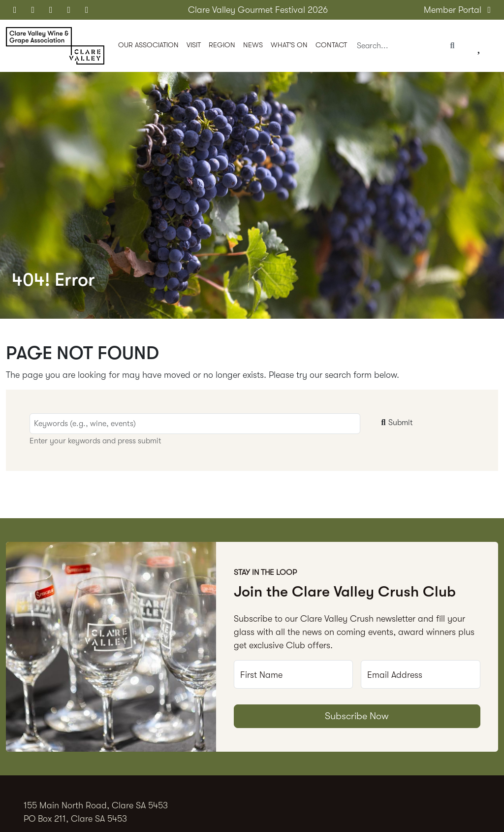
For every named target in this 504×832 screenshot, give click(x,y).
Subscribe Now (357, 716)
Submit (396, 423)
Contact (331, 45)
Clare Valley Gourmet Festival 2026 (258, 10)
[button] (148, 46)
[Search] (397, 46)
